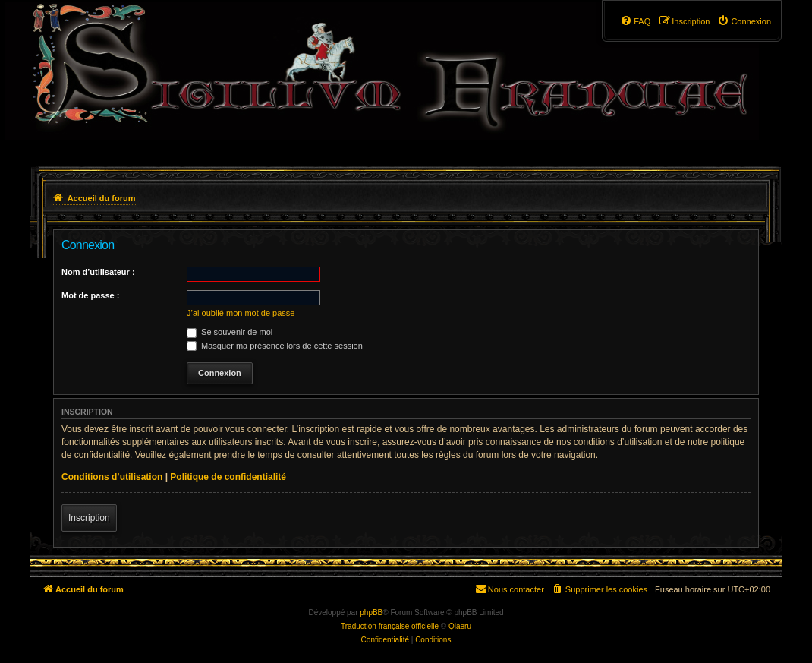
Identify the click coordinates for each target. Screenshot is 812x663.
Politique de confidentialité (228, 477)
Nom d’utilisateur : (98, 272)
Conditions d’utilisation (112, 477)
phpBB (371, 612)
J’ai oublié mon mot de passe (241, 313)
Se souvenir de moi (230, 332)
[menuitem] (744, 21)
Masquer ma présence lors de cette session (275, 346)
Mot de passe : (90, 295)
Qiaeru (460, 626)
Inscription (89, 518)
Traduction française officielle (390, 626)
